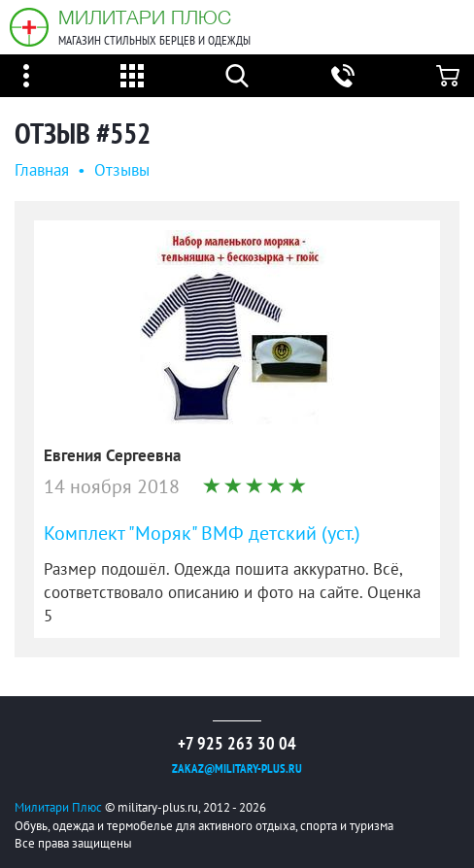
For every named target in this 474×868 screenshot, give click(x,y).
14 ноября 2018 (112, 486)
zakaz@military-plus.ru (237, 768)
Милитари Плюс (145, 17)
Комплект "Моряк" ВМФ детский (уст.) (202, 533)
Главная (42, 170)
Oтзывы (122, 170)
